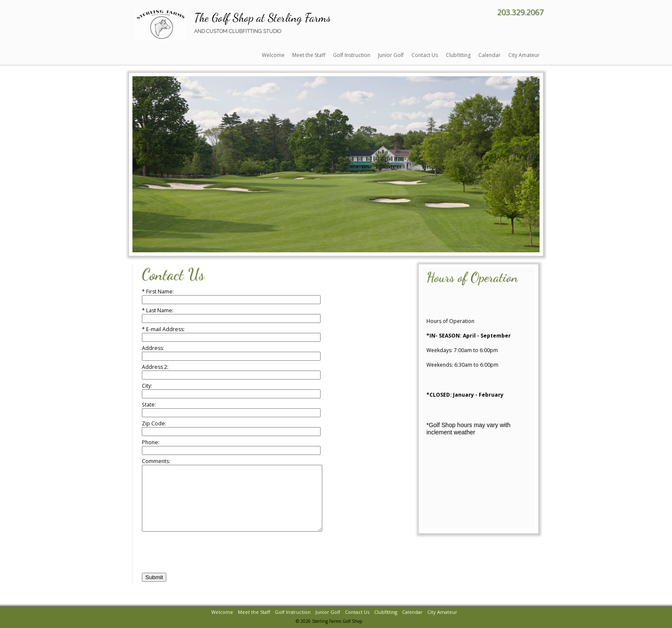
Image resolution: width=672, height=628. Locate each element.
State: (231, 409)
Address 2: (231, 372)
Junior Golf (391, 55)
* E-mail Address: (231, 334)
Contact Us (425, 55)
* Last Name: (231, 315)
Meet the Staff (309, 55)
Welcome (273, 55)
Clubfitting (458, 55)
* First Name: (231, 296)
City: (231, 390)
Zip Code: (231, 428)
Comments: (243, 501)
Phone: (231, 447)
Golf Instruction (352, 55)
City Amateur (524, 55)
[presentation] (207, 566)
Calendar (489, 55)
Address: (231, 353)
